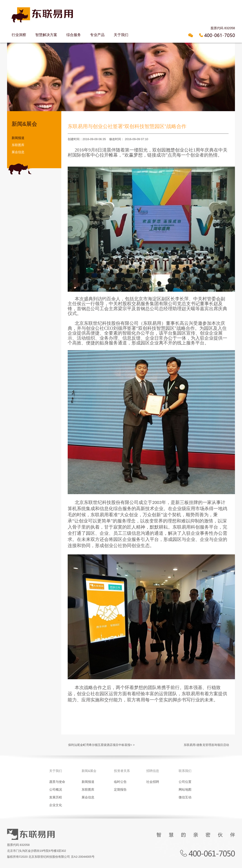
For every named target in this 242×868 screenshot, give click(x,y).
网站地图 (185, 789)
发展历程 (56, 797)
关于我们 (121, 35)
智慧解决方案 (46, 35)
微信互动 (185, 797)
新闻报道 (18, 138)
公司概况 (56, 789)
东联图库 (18, 145)
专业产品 (97, 35)
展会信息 (18, 152)
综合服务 (74, 35)
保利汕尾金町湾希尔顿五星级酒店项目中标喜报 (99, 745)
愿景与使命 (57, 782)
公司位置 (185, 782)
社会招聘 (153, 782)
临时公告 (120, 782)
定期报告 (120, 789)
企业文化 (56, 805)
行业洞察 (19, 35)
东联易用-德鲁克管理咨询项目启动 (206, 745)
